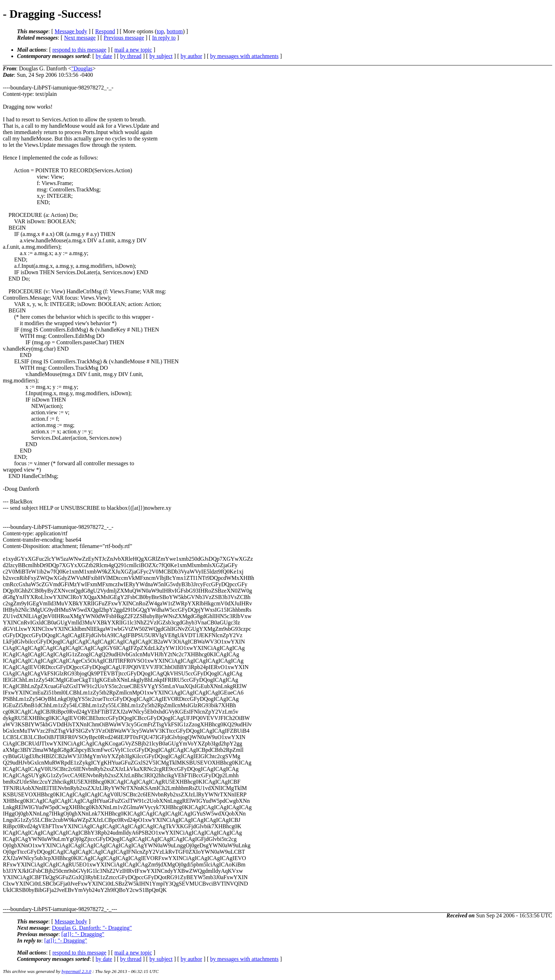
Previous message (124, 38)
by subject (161, 56)
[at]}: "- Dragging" (83, 934)
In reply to (164, 38)
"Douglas (82, 68)
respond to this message (79, 50)
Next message (80, 38)
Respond (105, 31)
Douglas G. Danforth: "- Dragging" (92, 928)
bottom (175, 31)
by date (104, 56)
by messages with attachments (244, 56)
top (160, 31)
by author (191, 56)
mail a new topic (133, 50)
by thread (131, 56)
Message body (71, 31)
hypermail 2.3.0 (76, 971)
